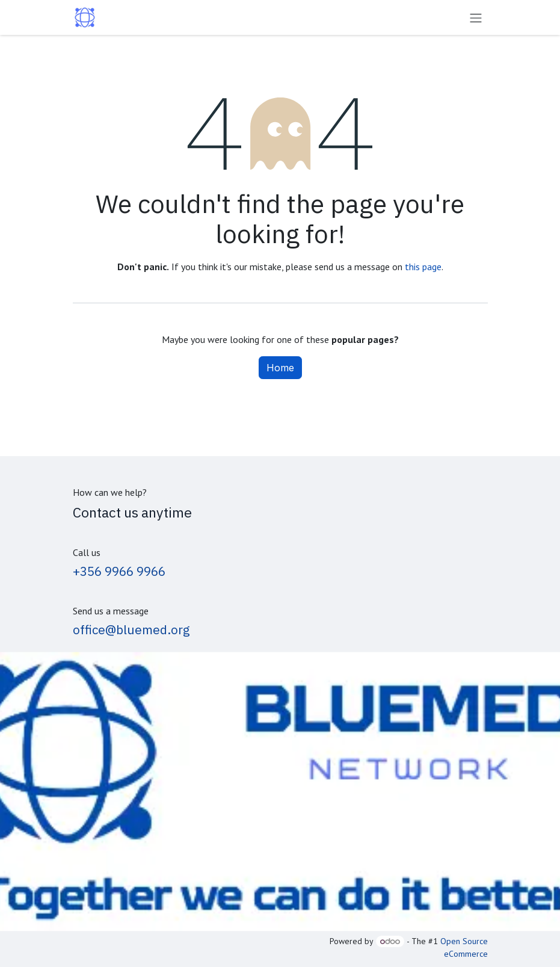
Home (280, 368)
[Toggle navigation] (476, 17)
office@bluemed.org (131, 630)
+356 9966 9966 (119, 571)
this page (423, 267)
